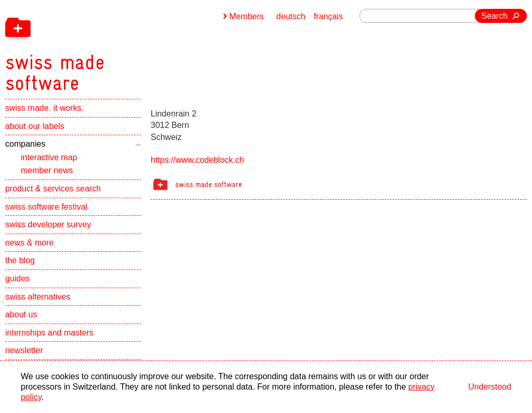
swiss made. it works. (44, 108)
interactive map (49, 157)
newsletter (24, 350)
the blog (20, 260)
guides (17, 279)
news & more (29, 243)
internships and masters (49, 333)
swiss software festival (46, 207)
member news (47, 170)
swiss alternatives (38, 297)
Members (247, 16)
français (328, 16)
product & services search (53, 189)
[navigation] (109, 47)
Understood (490, 387)
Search (495, 16)
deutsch (291, 16)
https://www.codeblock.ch (197, 160)
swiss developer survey (48, 224)
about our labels (35, 126)
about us (21, 314)
